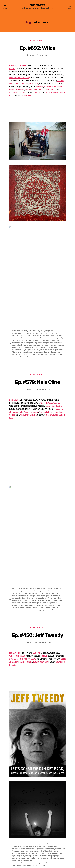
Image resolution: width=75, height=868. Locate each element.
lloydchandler (23, 303)
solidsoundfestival (57, 310)
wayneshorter (55, 527)
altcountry (24, 289)
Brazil (51, 506)
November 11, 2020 (44, 347)
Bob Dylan (21, 576)
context (23, 293)
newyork (56, 518)
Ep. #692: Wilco (37, 48)
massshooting (17, 305)
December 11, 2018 (44, 562)
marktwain (50, 773)
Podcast (41, 41)
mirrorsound (32, 518)
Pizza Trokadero (27, 90)
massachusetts (50, 303)
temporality (45, 312)
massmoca (60, 303)
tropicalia (24, 527)
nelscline (33, 307)
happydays (46, 298)
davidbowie (16, 768)
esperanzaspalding (37, 513)
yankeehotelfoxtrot (39, 314)
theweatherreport (45, 525)
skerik (56, 522)
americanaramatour (27, 764)
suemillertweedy (27, 780)
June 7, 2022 (44, 56)
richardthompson (43, 778)
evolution (47, 296)
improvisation (28, 515)
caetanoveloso (28, 508)
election (27, 513)
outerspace (27, 520)
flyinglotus (49, 513)
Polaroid (57, 520)
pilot (50, 775)
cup (34, 511)
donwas (61, 511)
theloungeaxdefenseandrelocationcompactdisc (29, 782)
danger (59, 293)
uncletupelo (22, 314)
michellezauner (28, 305)
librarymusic (34, 773)
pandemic (44, 307)
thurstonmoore (58, 525)
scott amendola (36, 522)
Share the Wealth (54, 364)
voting (47, 527)
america (15, 506)
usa (30, 527)
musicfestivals (52, 305)
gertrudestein (26, 298)
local (30, 303)
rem (32, 310)
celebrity (35, 291)
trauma (14, 314)
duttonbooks (51, 768)
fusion (55, 513)
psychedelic (16, 522)
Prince (14, 310)
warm (38, 785)
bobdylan (28, 291)
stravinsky (25, 312)
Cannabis (22, 766)
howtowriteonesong (58, 298)
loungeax (42, 773)
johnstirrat (59, 771)
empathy (40, 296)
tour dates (42, 84)
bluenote (45, 506)
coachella (42, 766)
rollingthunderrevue (57, 778)
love (34, 303)
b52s (43, 289)
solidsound (16, 780)
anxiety (37, 764)
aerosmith (16, 764)
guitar (60, 513)
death (34, 296)
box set (23, 84)
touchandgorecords (19, 785)
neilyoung (25, 307)
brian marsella (59, 506)
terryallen (54, 312)
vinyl (43, 527)
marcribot (15, 518)
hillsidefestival (17, 515)
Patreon (50, 87)
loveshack (40, 303)
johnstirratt (59, 300)
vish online (42, 96)
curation (53, 293)
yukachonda (16, 529)
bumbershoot (17, 508)
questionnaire (17, 778)
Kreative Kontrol (37, 5)
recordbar (33, 778)
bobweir (62, 764)
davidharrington (52, 511)
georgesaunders (26, 771)
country (30, 293)
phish (51, 520)
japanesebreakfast (19, 300)
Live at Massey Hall (19, 370)
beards (38, 506)
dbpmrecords (26, 296)
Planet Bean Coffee (18, 373)
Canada (15, 766)
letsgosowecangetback (20, 773)
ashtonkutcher (46, 764)
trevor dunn (16, 527)
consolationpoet (52, 766)
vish (32, 56)
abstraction (16, 289)
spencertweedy (18, 525)
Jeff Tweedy (22, 66)
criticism (36, 293)
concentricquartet (18, 511)
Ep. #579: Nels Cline (38, 339)
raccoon (25, 778)
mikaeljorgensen (40, 305)
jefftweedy (34, 300)
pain (38, 307)
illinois (35, 771)
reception (26, 310)
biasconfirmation (18, 291)
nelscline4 (48, 518)
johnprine (51, 300)
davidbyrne (16, 296)
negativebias (17, 307)
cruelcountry (45, 293)
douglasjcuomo (17, 513)
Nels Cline (14, 358)
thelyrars (50, 782)
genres (18, 298)
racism (20, 310)
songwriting (16, 312)
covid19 (29, 511)
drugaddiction (40, 768)
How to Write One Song (20, 78)
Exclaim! (59, 768)
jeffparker (61, 515)
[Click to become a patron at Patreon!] (22, 842)
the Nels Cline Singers (51, 361)
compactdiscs (47, 508)
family (61, 296)
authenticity (36, 289)
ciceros (35, 766)
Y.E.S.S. (50, 93)
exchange (55, 296)
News (33, 41)
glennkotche (37, 298)
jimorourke (42, 300)
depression (30, 768)
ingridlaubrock (48, 515)
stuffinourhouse (35, 312)
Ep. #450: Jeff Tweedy (37, 555)
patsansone (61, 307)
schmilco (37, 310)
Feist (17, 771)
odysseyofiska (17, 520)
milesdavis (23, 518)
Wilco (12, 66)
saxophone (25, 522)
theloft (60, 312)
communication (52, 291)
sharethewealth (48, 522)
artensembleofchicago (27, 506)
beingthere (49, 289)
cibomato (37, 508)
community (16, 293)
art (30, 289)
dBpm (23, 768)
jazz (28, 300)
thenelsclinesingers (31, 525)
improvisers (38, 515)
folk (13, 298)
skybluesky (45, 310)
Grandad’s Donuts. (29, 93)
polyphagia (56, 775)
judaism (15, 303)
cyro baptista (40, 511)
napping (28, 775)
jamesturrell (42, 771)
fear (13, 771)
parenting (52, 307)
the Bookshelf (42, 90)
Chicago (42, 291)
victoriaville (36, 527)
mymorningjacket (18, 775)
